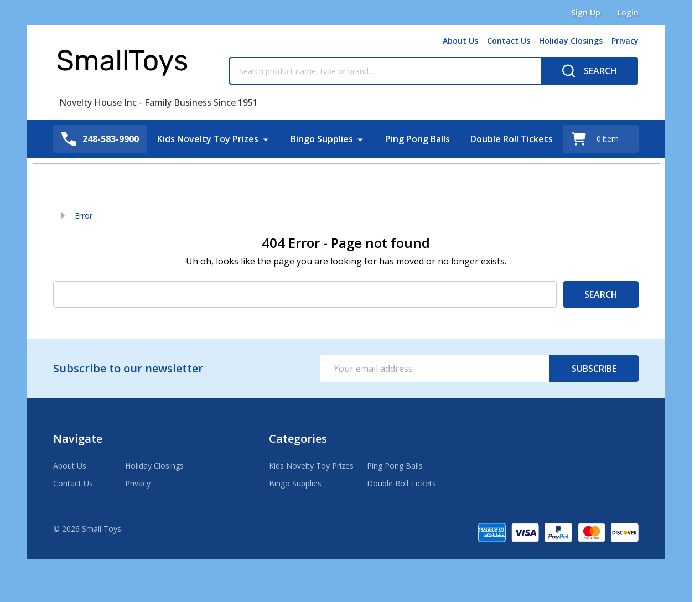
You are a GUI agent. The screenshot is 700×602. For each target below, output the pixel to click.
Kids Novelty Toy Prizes (208, 139)
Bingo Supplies (322, 139)
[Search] (590, 71)
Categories (298, 438)
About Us (460, 41)
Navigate (78, 438)
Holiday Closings (571, 41)
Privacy (625, 41)
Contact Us (509, 41)
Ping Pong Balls (418, 139)
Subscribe (594, 369)
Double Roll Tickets (512, 139)
